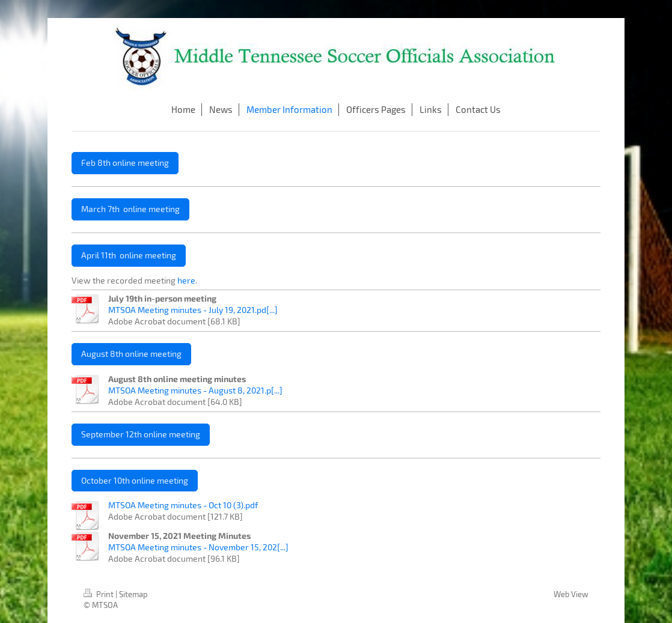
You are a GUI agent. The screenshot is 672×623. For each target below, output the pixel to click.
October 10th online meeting (135, 480)
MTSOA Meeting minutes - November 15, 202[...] (198, 547)
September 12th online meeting (141, 434)
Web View (571, 594)
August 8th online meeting (131, 354)
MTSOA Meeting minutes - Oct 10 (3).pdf (183, 505)
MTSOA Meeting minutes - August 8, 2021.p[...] (195, 390)
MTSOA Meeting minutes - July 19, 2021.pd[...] (193, 310)
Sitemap (133, 594)
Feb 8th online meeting (125, 163)
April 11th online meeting (129, 255)
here (186, 280)
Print (99, 594)
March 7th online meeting (130, 209)
